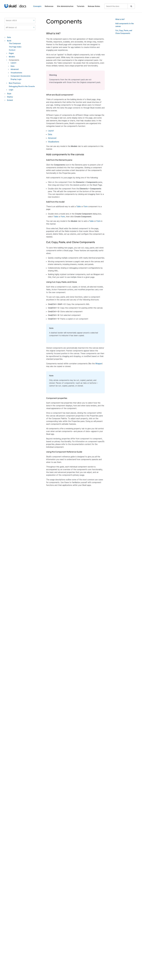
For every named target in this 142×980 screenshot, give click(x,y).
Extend (10, 100)
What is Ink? (120, 19)
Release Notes (94, 6)
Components (14, 60)
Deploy (10, 97)
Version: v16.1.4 (20, 20)
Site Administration (65, 6)
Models (12, 57)
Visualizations (16, 73)
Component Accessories (21, 76)
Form (86, 206)
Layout (13, 63)
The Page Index (15, 47)
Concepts (37, 6)
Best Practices (15, 83)
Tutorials (81, 6)
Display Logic (16, 79)
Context (12, 50)
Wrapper (99, 364)
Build (9, 41)
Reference (49, 6)
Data (9, 37)
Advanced (15, 69)
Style (9, 94)
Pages (11, 53)
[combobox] (120, 6)
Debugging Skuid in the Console (22, 86)
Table (78, 206)
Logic (11, 90)
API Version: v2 (20, 27)
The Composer (15, 43)
